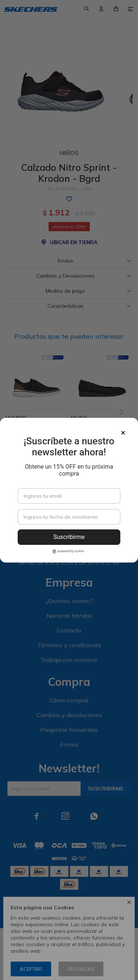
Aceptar (31, 969)
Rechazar (81, 969)
